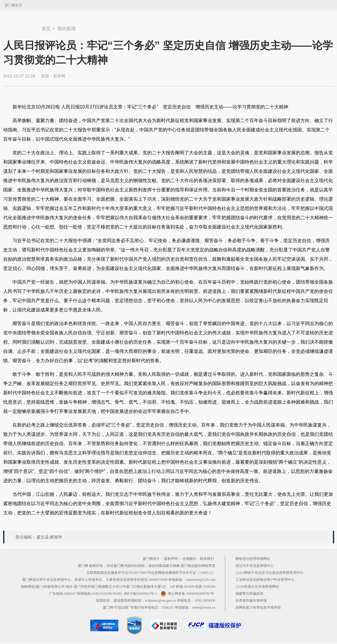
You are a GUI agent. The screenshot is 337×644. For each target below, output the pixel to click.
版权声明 (171, 559)
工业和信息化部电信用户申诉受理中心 (265, 580)
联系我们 (207, 559)
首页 (46, 29)
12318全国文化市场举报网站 (257, 587)
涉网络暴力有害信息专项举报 (258, 607)
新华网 (59, 76)
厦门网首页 (13, 5)
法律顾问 (189, 559)
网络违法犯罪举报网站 (253, 559)
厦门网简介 (151, 559)
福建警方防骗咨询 (249, 594)
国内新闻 (66, 29)
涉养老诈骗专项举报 (251, 601)
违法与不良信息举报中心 (255, 566)
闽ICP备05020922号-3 (140, 594)
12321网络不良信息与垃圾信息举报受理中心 (269, 573)
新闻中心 (22, 26)
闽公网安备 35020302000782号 (187, 594)
